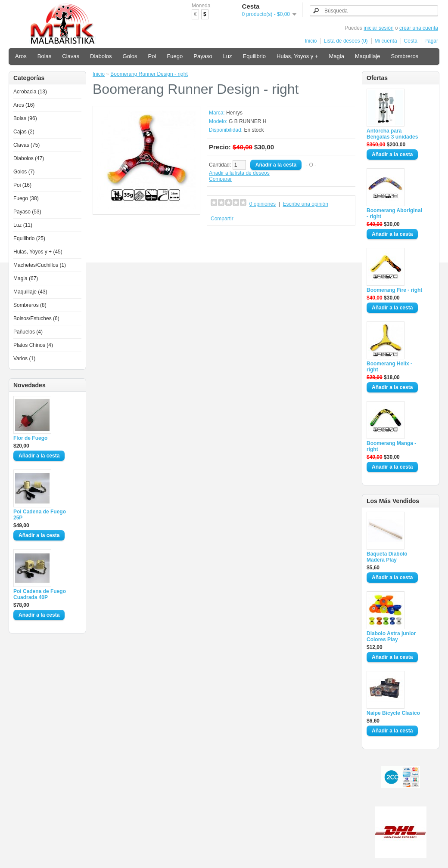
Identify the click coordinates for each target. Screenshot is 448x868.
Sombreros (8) (30, 305)
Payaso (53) (27, 212)
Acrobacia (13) (30, 92)
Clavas (71, 56)
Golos (130, 56)
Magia (337, 56)
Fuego (175, 56)
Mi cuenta (386, 41)
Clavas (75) (26, 145)
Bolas (45, 56)
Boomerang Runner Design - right (149, 74)
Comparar (220, 179)
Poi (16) (22, 185)
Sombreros (405, 56)
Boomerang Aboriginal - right (394, 213)
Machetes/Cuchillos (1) (40, 265)
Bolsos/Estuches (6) (36, 318)
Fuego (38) (26, 198)
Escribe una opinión (306, 204)
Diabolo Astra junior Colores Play (391, 636)
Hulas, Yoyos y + (297, 56)
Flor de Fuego (30, 438)
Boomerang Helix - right (389, 367)
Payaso (203, 56)
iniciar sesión (378, 28)
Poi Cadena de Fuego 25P (40, 515)
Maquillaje (368, 56)
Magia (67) (26, 278)
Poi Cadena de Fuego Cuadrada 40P (40, 594)
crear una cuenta (419, 28)
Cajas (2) (24, 132)
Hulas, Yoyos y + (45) (38, 252)
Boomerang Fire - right (394, 290)
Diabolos (101, 56)
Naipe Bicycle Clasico (393, 713)
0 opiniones (263, 204)
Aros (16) (24, 105)
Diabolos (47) (29, 158)
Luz (228, 56)
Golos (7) (24, 172)
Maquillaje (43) (30, 292)
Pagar (431, 41)
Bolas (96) (25, 118)
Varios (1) (24, 358)
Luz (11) (23, 225)
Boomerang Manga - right (391, 446)
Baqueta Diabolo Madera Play (387, 557)
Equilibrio (254, 56)
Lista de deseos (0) (346, 41)
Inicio (311, 41)
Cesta (411, 41)
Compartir (222, 219)
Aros (21, 56)
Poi (152, 56)
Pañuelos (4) (28, 332)
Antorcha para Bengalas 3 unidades (392, 134)
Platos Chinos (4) (33, 345)
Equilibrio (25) (29, 238)
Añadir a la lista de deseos (239, 173)
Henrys (234, 113)
